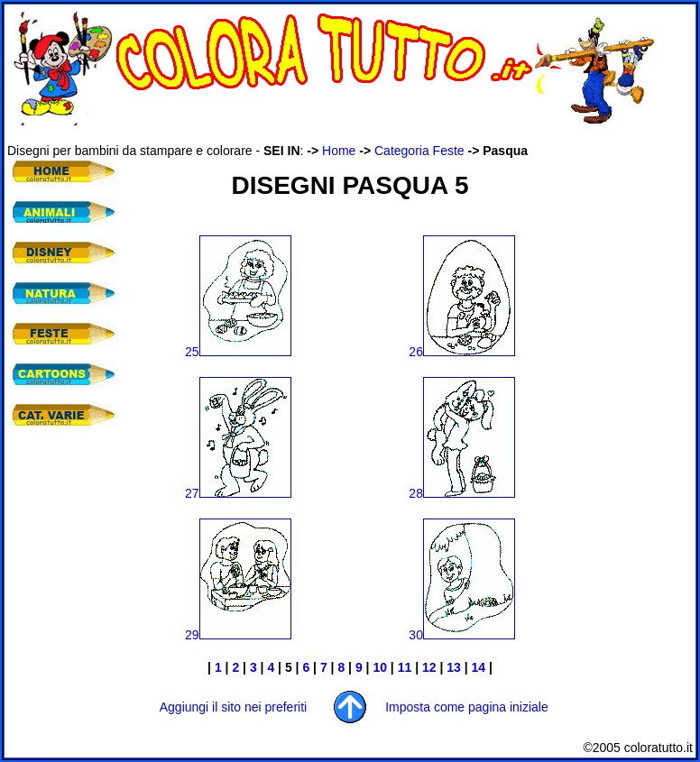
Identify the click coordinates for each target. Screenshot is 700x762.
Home (339, 151)
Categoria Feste (419, 151)
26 (462, 352)
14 (479, 667)
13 (454, 667)
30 (462, 635)
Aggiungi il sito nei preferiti (233, 707)
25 (238, 352)
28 (462, 493)
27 (238, 493)
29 (238, 635)
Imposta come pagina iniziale (467, 707)
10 (380, 667)
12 (429, 667)
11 (405, 667)
